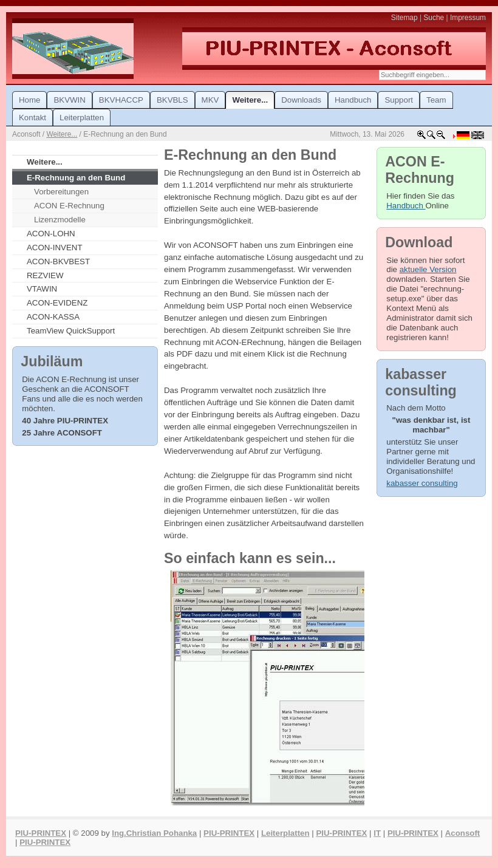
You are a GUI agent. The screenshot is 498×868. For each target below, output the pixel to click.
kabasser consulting (422, 483)
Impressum (468, 18)
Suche (434, 18)
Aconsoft (462, 833)
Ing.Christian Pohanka (154, 833)
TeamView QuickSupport (71, 331)
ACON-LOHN (51, 234)
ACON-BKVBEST (58, 261)
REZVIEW (45, 275)
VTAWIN (42, 289)
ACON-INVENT (55, 248)
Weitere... (62, 134)
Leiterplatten (285, 833)
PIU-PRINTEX (41, 833)
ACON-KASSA (53, 317)
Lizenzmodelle (60, 220)
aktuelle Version (428, 269)
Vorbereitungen (61, 192)
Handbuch (406, 206)
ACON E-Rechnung (69, 206)
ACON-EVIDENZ (57, 303)
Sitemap (404, 18)
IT (377, 833)
